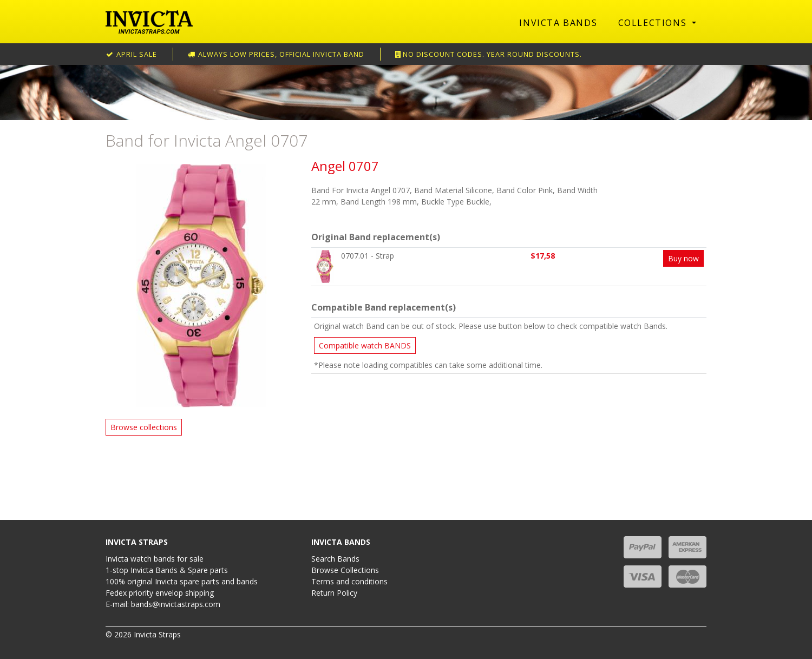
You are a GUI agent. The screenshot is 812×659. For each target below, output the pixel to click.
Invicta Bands (558, 23)
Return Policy (334, 593)
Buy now (683, 258)
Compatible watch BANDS (365, 345)
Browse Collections (345, 570)
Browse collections (144, 427)
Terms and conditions (349, 581)
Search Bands (335, 559)
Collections (654, 23)
